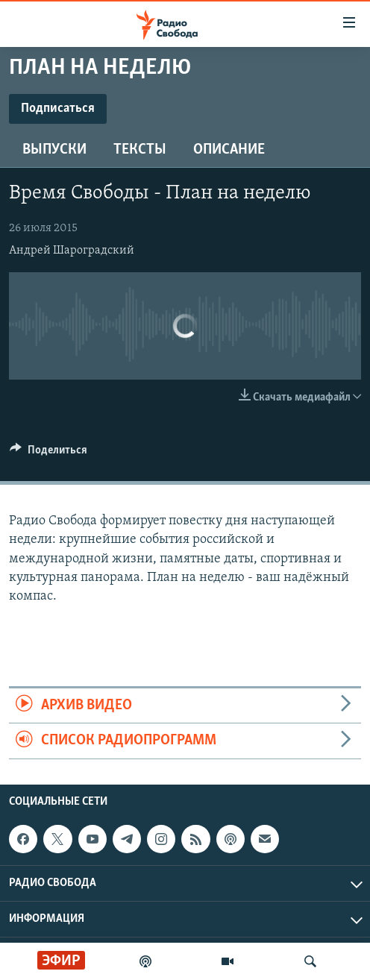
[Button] (48, 453)
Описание (229, 150)
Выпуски (54, 150)
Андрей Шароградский (72, 251)
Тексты (140, 150)
